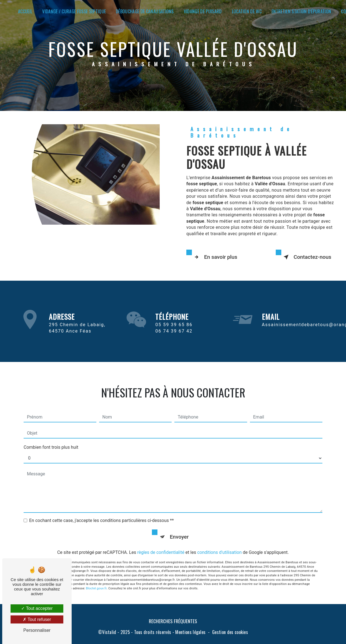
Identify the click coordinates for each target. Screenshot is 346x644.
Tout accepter (37, 608)
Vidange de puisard (203, 11)
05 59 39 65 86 (174, 331)
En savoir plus (215, 257)
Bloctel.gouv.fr (96, 582)
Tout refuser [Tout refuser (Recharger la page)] (37, 619)
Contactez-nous (306, 257)
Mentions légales (190, 632)
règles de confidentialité (161, 546)
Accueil (25, 11)
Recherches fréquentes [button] (173, 621)
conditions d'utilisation (219, 546)
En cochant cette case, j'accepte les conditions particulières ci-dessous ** (101, 514)
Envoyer (179, 530)
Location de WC (247, 11)
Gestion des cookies (230, 632)
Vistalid (109, 632)
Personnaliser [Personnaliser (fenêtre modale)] (37, 630)
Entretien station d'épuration (301, 11)
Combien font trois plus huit (51, 441)
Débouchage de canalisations (145, 11)
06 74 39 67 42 (174, 337)
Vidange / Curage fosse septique (74, 11)
